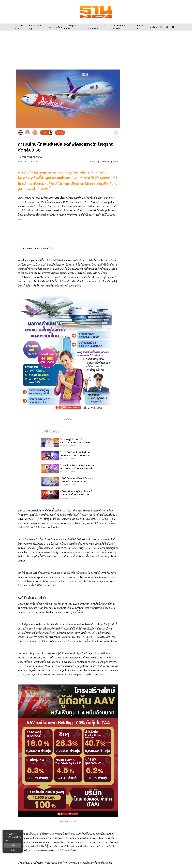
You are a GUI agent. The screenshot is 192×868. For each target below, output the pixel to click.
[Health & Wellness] (123, 27)
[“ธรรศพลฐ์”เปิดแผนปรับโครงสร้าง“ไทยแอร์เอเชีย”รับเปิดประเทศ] (68, 443)
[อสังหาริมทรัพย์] (55, 27)
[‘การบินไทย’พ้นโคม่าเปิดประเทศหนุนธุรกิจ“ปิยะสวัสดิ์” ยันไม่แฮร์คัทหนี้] (68, 469)
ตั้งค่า (13, 850)
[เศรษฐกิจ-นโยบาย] (73, 27)
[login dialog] (173, 27)
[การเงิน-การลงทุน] (37, 27)
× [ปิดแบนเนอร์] (21, 831)
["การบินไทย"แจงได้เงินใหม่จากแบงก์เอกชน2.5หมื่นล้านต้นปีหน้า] (68, 456)
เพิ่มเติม (7, 840)
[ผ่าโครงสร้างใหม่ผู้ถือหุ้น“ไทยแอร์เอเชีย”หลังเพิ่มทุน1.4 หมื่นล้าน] (68, 495)
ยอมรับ (13, 845)
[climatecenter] (93, 27)
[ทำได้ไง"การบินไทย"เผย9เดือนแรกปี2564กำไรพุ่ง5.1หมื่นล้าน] (68, 482)
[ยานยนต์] (141, 27)
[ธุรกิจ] (107, 27)
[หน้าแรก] (20, 27)
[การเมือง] (153, 27)
